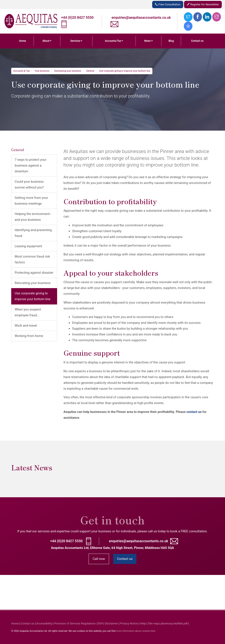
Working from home (29, 336)
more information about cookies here (135, 631)
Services (76, 41)
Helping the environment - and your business (33, 217)
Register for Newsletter (203, 4)
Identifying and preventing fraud (33, 233)
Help (143, 623)
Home (22, 41)
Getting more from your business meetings (31, 201)
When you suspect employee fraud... (28, 312)
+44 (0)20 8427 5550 (77, 18)
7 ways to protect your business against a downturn (30, 165)
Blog (171, 41)
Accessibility (44, 623)
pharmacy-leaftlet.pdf (174, 623)
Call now (99, 559)
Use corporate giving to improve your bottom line (125, 71)
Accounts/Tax (114, 41)
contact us (194, 412)
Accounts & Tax (22, 71)
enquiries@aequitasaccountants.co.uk (141, 18)
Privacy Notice (129, 623)
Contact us (197, 41)
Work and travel (26, 326)
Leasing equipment (28, 246)
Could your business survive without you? (29, 185)
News (148, 41)
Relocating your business (33, 283)
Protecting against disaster (34, 273)
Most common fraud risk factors (32, 259)
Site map (153, 623)
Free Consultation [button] (168, 4)
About (47, 41)
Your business (42, 71)
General (90, 71)
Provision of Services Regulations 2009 (78, 623)
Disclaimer (111, 623)
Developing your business (68, 71)
